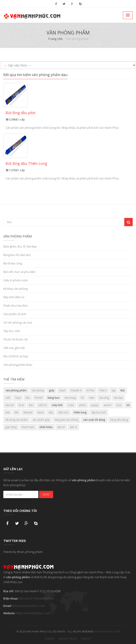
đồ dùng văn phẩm (17, 420)
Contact (86, 638)
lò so (21, 405)
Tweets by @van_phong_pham (23, 551)
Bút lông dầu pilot (20, 113)
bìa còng (104, 398)
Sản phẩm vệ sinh (15, 314)
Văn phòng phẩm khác (18, 365)
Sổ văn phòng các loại (18, 322)
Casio (71, 405)
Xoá (28, 398)
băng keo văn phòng (66, 420)
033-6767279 (27, 598)
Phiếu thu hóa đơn (16, 306)
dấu (51, 412)
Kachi (41, 412)
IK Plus (90, 390)
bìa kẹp (118, 398)
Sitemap (50, 638)
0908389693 (46, 598)
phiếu (83, 405)
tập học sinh (99, 412)
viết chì (43, 405)
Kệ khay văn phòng (15, 289)
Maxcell (28, 412)
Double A (76, 390)
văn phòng (38, 390)
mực (119, 405)
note (92, 398)
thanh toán (28, 427)
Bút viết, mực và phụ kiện (19, 272)
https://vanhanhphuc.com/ (33, 613)
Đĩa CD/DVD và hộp (16, 356)
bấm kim (63, 412)
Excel (62, 390)
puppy (95, 405)
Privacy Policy (68, 638)
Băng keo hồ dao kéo (17, 255)
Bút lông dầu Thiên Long (26, 163)
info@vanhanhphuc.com (29, 606)
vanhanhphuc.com (107, 631)
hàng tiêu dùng (119, 420)
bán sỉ (73, 427)
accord (107, 405)
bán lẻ (61, 427)
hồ (82, 398)
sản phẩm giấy (41, 420)
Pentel (39, 398)
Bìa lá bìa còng (13, 263)
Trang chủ (55, 39)
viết (8, 398)
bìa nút (10, 405)
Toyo (18, 398)
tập (114, 390)
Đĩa (17, 412)
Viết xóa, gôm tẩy (14, 348)
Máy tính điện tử (14, 297)
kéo (31, 405)
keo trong (70, 398)
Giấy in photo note (16, 280)
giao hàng (11, 427)
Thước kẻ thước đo (16, 339)
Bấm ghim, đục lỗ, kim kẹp (20, 246)
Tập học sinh (12, 331)
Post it (103, 390)
